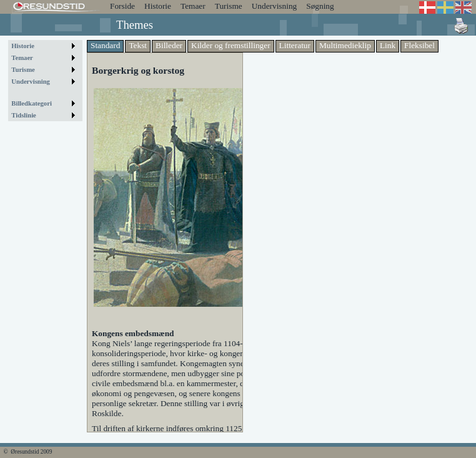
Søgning (320, 6)
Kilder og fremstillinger (231, 45)
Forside (122, 6)
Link (388, 45)
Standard (105, 45)
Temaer (193, 6)
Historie (158, 6)
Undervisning (275, 6)
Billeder (169, 45)
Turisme (229, 6)
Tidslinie (24, 115)
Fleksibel (419, 45)
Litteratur (295, 45)
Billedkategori (32, 103)
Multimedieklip (345, 45)
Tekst (138, 45)
